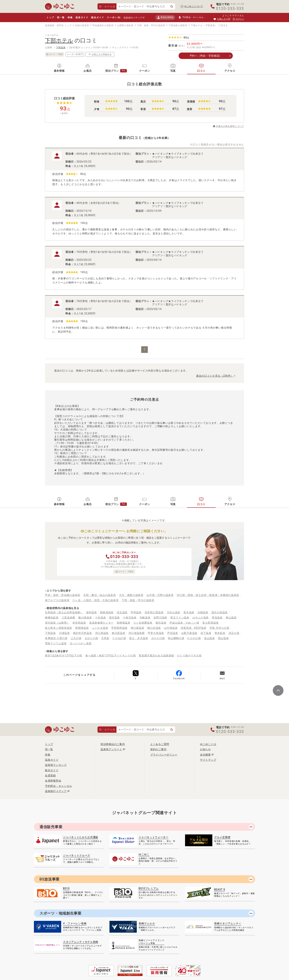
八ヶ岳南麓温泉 (143, 623)
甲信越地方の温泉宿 (103, 25)
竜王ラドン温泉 (180, 618)
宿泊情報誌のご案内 (113, 744)
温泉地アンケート (111, 749)
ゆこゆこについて (194, 6)
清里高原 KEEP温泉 (193, 628)
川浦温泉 (64, 633)
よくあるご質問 (160, 744)
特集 (70, 18)
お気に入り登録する (100, 54)
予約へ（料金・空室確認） (206, 56)
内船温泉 (145, 618)
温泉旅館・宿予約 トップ (58, 25)
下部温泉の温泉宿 (178, 25)
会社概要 (205, 755)
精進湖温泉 (107, 612)
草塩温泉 (217, 618)
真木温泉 (189, 612)
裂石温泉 (161, 623)
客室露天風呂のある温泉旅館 (156, 655)
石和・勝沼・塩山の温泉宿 (100, 595)
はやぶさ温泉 (201, 618)
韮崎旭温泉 (123, 623)
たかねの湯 (119, 638)
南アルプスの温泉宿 (57, 600)
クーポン (114, 18)
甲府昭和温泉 (119, 628)
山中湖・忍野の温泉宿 (160, 595)
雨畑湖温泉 (82, 628)
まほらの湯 (91, 638)
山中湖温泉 (171, 628)
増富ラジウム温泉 (56, 643)
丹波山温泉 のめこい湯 (184, 623)
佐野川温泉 (160, 618)
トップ (50, 18)
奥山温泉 (231, 618)
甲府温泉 (136, 612)
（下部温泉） (210, 25)
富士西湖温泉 (210, 623)
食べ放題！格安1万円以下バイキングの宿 (110, 655)
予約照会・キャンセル (59, 786)
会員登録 (50, 775)
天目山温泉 (174, 612)
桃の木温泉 (154, 628)
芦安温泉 (173, 633)
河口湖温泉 (102, 633)
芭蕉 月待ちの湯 (219, 628)
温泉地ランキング (56, 765)
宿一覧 (61, 18)
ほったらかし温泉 (81, 643)
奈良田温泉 (79, 623)
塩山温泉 (209, 638)
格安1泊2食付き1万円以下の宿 (64, 655)
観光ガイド (98, 18)
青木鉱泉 (220, 633)
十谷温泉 (101, 618)
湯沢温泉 (114, 618)
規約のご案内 (158, 749)
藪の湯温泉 (85, 618)
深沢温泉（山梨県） (57, 623)
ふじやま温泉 (100, 628)
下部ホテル (197, 25)
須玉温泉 (122, 612)
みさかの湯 (158, 638)
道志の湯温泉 (220, 612)
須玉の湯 (234, 633)
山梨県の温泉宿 (125, 25)
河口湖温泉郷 (137, 633)
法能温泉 (203, 612)
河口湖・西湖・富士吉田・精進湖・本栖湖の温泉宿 (208, 595)
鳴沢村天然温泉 (82, 633)
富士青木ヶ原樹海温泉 (59, 628)
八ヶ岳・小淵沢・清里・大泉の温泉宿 (95, 600)
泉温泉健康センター (101, 623)
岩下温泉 (206, 633)
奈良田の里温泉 (154, 612)
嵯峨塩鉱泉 (52, 618)
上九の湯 (76, 638)
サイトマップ (208, 760)
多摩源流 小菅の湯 (56, 638)
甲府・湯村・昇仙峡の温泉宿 (63, 595)
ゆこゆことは (208, 744)
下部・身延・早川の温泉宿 (151, 25)
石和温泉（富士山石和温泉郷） (64, 612)
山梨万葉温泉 (189, 633)
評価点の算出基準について (230, 126)
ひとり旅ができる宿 (189, 655)
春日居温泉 (119, 633)
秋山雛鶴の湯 (176, 638)
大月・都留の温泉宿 (131, 595)
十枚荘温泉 (130, 618)
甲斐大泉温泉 (156, 633)
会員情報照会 (53, 781)
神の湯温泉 (137, 628)
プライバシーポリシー (164, 755)
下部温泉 (61, 48)
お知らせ (205, 749)
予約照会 (191, 18)
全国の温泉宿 (82, 25)
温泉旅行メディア (133, 18)
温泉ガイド (82, 18)
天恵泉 (105, 638)
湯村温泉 (92, 612)
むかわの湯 (194, 638)
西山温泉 (223, 638)
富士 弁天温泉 (139, 638)
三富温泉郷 (69, 618)
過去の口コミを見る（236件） (215, 376)
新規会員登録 (165, 17)
